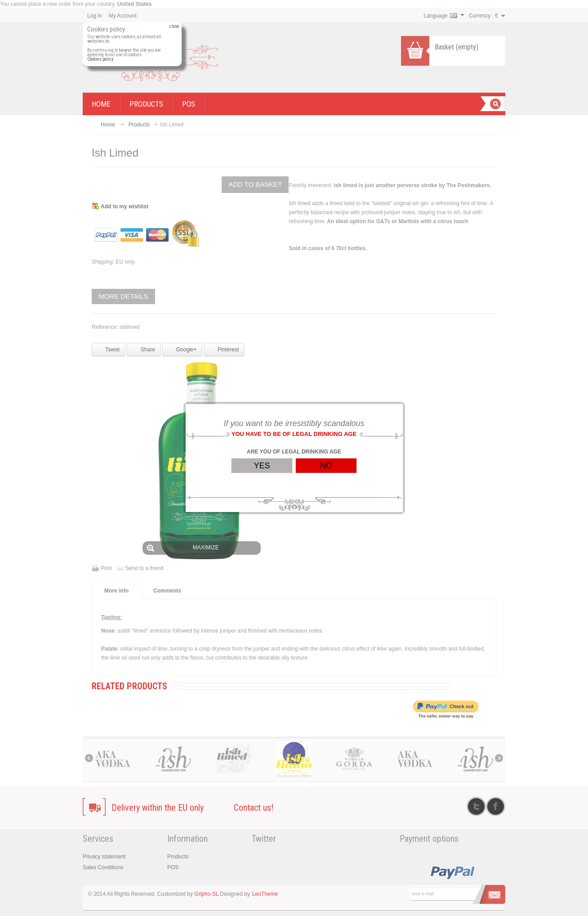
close (174, 27)
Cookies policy (100, 59)
